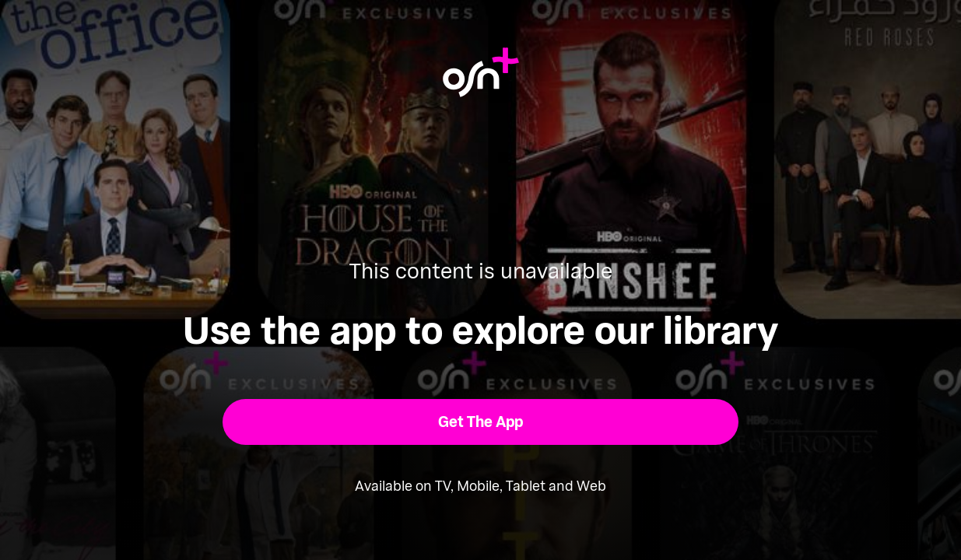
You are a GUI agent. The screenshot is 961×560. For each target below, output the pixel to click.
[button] (480, 422)
